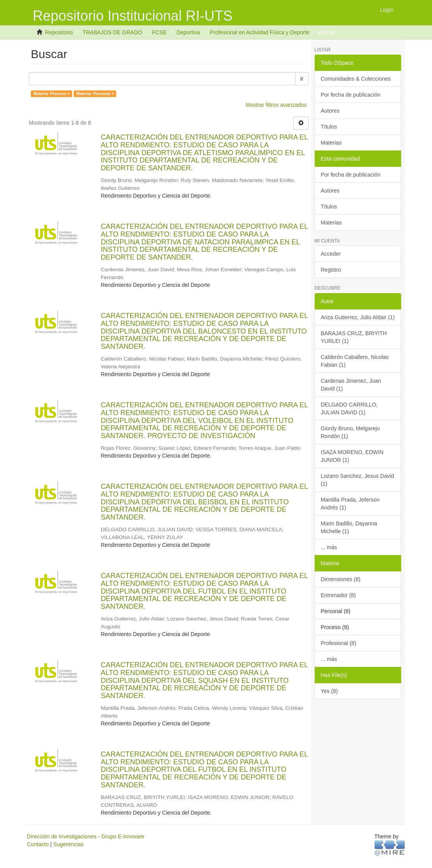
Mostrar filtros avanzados (276, 105)
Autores (330, 111)
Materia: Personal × (95, 94)
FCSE (159, 32)
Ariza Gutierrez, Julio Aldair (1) (358, 317)
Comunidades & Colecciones (356, 79)
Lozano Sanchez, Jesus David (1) (358, 480)
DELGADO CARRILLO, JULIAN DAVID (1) (349, 408)
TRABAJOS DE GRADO (112, 32)
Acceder (331, 254)
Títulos (329, 127)
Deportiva (188, 32)
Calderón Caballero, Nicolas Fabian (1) (355, 361)
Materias (331, 143)
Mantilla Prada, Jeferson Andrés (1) (350, 504)
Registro (331, 270)
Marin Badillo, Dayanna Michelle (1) (349, 527)
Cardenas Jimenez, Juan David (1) (351, 385)
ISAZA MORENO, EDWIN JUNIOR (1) (352, 456)
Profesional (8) (339, 643)
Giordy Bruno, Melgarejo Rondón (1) (351, 432)
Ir (302, 79)
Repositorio (59, 32)
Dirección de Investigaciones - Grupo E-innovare (86, 836)
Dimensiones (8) (341, 579)
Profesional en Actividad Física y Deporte (259, 32)
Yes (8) (329, 691)
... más (329, 547)
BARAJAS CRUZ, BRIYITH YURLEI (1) (354, 337)
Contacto (38, 844)
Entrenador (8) (338, 595)
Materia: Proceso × (51, 94)
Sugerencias (68, 844)
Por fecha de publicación (351, 95)
